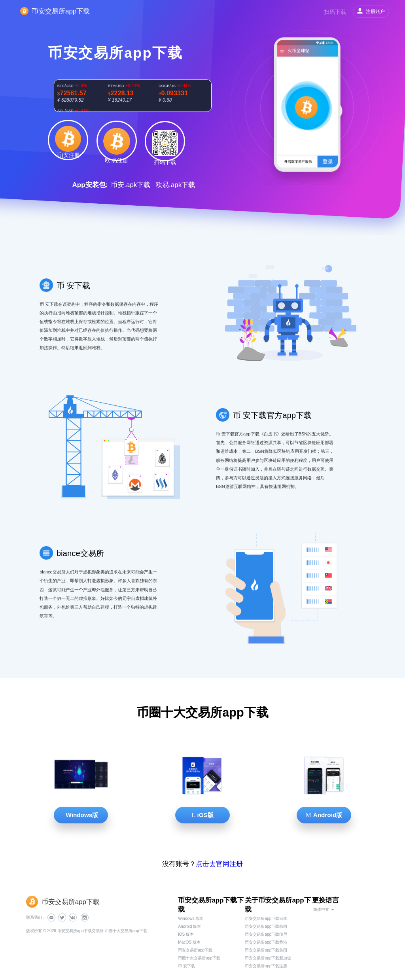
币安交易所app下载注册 (266, 966)
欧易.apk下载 (175, 185)
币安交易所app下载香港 (266, 942)
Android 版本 (189, 926)
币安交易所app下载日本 (266, 919)
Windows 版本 (191, 919)
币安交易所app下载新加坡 (268, 958)
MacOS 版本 (189, 942)
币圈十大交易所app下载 (199, 958)
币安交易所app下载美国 (266, 950)
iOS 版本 (186, 934)
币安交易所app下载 (195, 950)
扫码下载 (335, 12)
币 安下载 (186, 966)
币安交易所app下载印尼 (266, 934)
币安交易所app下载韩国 (266, 926)
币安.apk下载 (131, 185)
